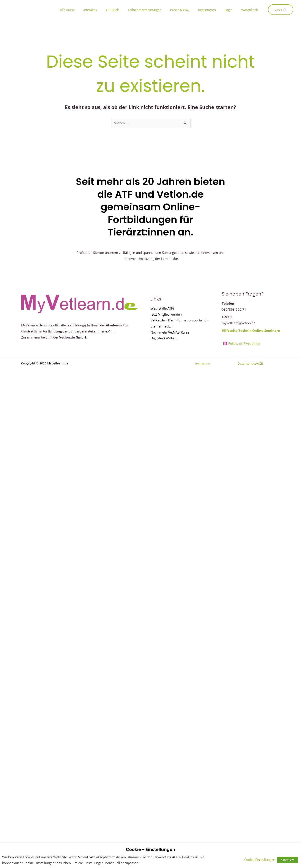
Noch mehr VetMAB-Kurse (170, 332)
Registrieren (207, 10)
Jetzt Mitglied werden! (167, 314)
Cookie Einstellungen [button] (262, 860)
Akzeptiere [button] (289, 860)
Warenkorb (250, 10)
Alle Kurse (67, 10)
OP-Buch (113, 10)
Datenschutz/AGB (250, 364)
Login (229, 10)
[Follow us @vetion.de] (242, 344)
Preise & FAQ (180, 10)
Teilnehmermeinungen (145, 10)
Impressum (202, 363)
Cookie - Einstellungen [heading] (150, 849)
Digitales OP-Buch (164, 339)
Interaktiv (90, 10)
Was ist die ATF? (162, 308)
